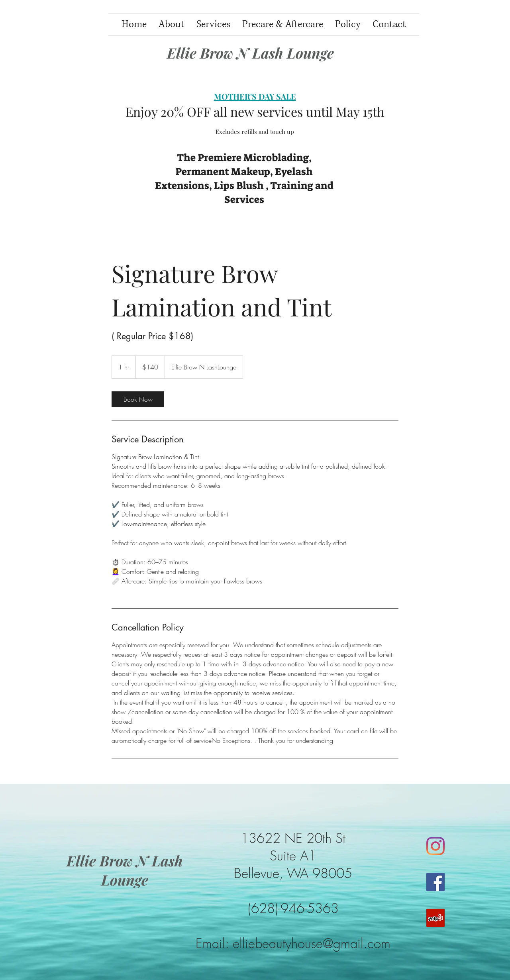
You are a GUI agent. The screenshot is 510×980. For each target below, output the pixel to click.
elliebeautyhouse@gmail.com (312, 943)
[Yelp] (435, 918)
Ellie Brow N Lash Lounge (250, 53)
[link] (138, 399)
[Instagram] (435, 846)
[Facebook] (435, 882)
